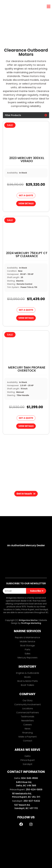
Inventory (14, 20)
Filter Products (13, 115)
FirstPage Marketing (31, 623)
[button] (26, 115)
